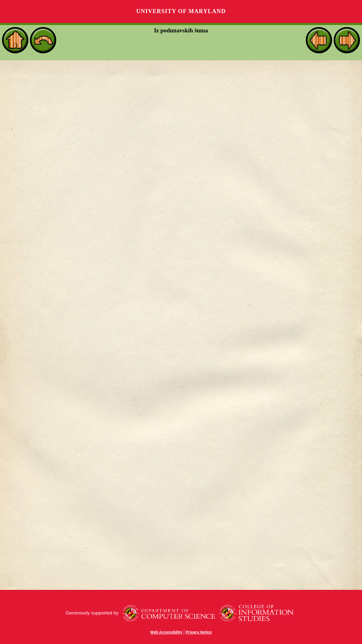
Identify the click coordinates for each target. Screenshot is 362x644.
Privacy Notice (199, 632)
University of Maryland (181, 11)
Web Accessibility (166, 632)
